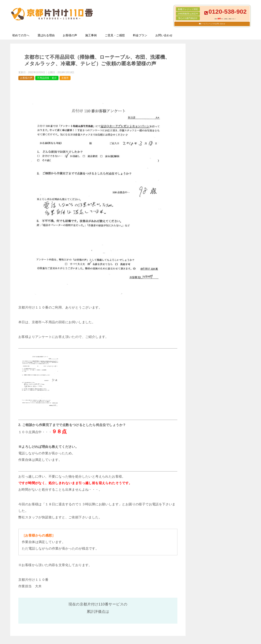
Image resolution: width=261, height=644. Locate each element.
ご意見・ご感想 (115, 35)
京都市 (65, 78)
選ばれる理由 (46, 35)
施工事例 (91, 35)
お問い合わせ (164, 35)
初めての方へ (21, 35)
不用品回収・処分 (47, 78)
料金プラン (140, 35)
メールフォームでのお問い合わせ (213, 24)
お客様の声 (70, 35)
